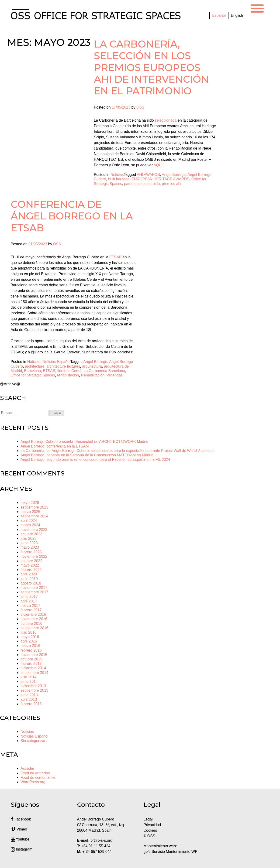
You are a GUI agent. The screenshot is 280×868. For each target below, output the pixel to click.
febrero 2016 (31, 650)
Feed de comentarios (38, 777)
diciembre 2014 (33, 668)
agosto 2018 (31, 583)
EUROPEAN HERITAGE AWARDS (160, 179)
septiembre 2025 (34, 507)
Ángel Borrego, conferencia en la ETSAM (55, 446)
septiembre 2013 (34, 690)
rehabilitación (68, 375)
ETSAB (49, 371)
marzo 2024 (30, 525)
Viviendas (115, 375)
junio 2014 (29, 682)
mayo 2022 (30, 565)
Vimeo (19, 829)
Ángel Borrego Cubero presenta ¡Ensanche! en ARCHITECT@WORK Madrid (84, 442)
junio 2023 (29, 543)
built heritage (119, 179)
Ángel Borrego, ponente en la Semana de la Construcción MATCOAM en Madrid (87, 455)
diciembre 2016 (33, 614)
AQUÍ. (159, 165)
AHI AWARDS (148, 175)
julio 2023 (29, 538)
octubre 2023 (31, 534)
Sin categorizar (33, 741)
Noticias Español (56, 362)
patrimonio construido (142, 184)
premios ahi (171, 184)
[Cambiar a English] (237, 16)
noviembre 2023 (34, 530)
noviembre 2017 (34, 588)
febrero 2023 (31, 552)
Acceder (27, 768)
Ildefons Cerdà (69, 371)
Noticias (117, 175)
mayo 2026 (30, 503)
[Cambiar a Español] (219, 16)
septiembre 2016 (34, 628)
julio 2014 (29, 677)
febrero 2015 (31, 664)
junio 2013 (29, 695)
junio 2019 (29, 579)
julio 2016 (29, 632)
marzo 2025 (30, 512)
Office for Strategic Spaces (33, 375)
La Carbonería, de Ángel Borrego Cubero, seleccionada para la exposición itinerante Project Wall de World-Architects (118, 451)
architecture (35, 366)
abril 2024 (29, 521)
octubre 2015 (31, 659)
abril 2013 (29, 699)
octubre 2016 (31, 624)
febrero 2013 (31, 704)
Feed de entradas (35, 773)
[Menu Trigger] (257, 8)
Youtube (20, 839)
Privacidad (152, 825)
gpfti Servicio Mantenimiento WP (171, 852)
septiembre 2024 (34, 516)
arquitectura (92, 366)
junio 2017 (29, 596)
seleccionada (166, 120)
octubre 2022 (31, 561)
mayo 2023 (30, 547)
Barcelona (32, 371)
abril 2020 (29, 574)
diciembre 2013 (33, 686)
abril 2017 (29, 601)
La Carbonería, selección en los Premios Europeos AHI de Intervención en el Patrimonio (151, 68)
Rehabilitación (93, 375)
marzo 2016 (30, 646)
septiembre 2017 (34, 592)
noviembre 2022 (34, 556)
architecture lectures (63, 366)
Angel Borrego (174, 175)
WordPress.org (33, 782)
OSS (140, 107)
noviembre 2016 (34, 619)
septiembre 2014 (34, 673)
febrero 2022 (31, 570)
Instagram (22, 849)
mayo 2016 (30, 637)
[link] (115, 257)
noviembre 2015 (34, 655)
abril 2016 (29, 641)
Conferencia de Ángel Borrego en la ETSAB (72, 216)
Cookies (150, 830)
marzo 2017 (30, 606)
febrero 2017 (31, 610)
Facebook (21, 819)
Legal (149, 819)
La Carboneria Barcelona (104, 371)
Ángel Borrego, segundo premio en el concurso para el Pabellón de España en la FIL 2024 (95, 460)
